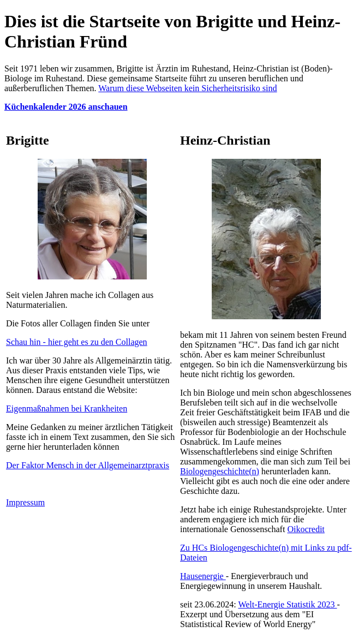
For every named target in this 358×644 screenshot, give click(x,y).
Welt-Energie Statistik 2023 (287, 604)
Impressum (25, 502)
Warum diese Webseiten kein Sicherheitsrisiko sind (187, 88)
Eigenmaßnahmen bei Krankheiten (67, 409)
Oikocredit (306, 529)
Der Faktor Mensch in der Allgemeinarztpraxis (88, 465)
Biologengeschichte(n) (220, 471)
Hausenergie (203, 576)
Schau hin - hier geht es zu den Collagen (77, 342)
